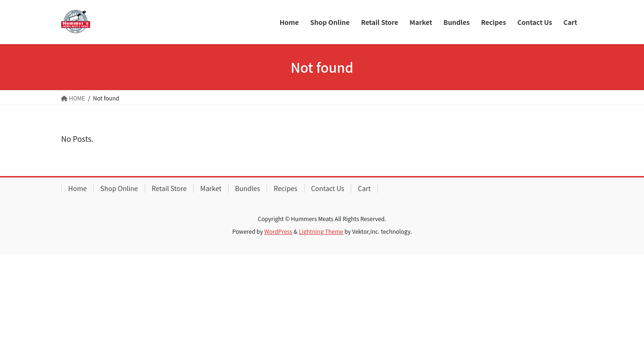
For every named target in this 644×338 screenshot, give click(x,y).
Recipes (285, 188)
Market (211, 188)
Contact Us (328, 188)
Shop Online (119, 188)
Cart (364, 188)
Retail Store (169, 188)
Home (77, 188)
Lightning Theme (321, 231)
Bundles (247, 188)
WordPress (278, 231)
